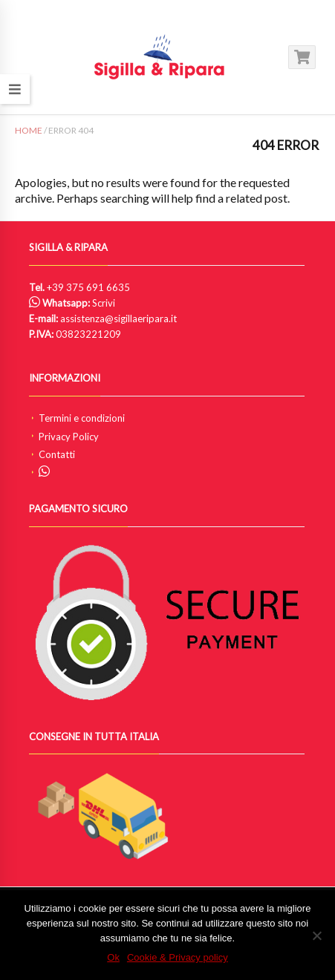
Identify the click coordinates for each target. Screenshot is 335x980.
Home (29, 130)
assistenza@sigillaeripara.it (118, 318)
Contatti (57, 454)
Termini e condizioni (82, 418)
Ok (113, 957)
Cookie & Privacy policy (178, 957)
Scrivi (104, 303)
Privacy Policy (69, 437)
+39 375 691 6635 (88, 287)
